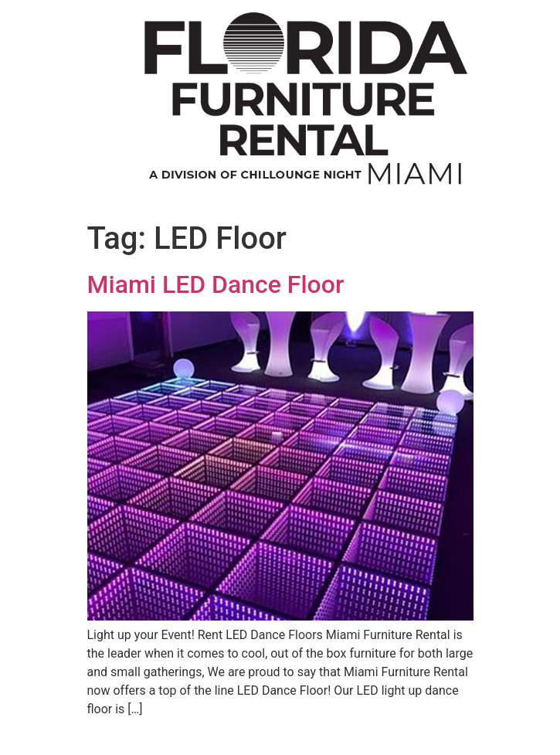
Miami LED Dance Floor (216, 284)
